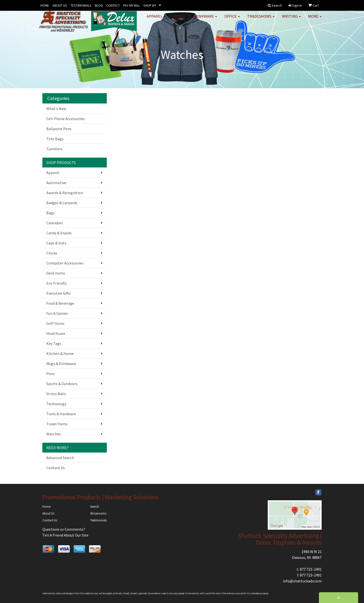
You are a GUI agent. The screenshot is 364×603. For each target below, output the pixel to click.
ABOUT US (60, 5)
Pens (50, 374)
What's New (56, 109)
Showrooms (98, 513)
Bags (179, 20)
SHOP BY (150, 5)
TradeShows (261, 20)
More (315, 20)
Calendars (55, 223)
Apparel (156, 20)
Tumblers (54, 149)
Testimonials (98, 520)
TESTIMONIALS (81, 5)
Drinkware (205, 20)
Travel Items (57, 424)
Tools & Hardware (61, 414)
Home (46, 507)
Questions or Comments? (64, 529)
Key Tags (54, 343)
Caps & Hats (56, 243)
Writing (291, 20)
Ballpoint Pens (59, 129)
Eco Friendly (56, 283)
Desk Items (56, 273)
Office (232, 20)
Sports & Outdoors (62, 384)
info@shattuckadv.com (302, 581)
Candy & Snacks (59, 233)
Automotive (56, 183)
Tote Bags (55, 139)
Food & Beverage (60, 303)
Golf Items (55, 323)
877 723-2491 (311, 569)
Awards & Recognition (65, 193)
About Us (48, 513)
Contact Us (56, 468)
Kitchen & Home (60, 353)
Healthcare (56, 333)
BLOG (99, 5)
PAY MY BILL (132, 5)
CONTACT (113, 5)
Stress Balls (56, 394)
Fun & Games (57, 313)
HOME (45, 5)
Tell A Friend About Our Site (65, 535)
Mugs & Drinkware (61, 364)
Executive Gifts (58, 293)
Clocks (52, 253)
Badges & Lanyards (62, 203)
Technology (56, 404)
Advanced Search (60, 458)
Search (95, 507)
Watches (54, 434)
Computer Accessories (65, 263)
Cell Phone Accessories (66, 119)
